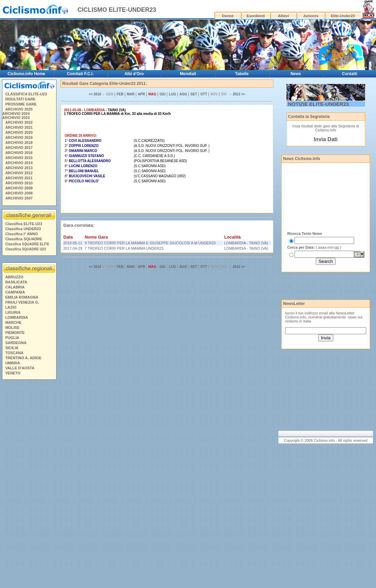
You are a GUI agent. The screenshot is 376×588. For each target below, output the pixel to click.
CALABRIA (15, 287)
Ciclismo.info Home (26, 74)
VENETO (13, 373)
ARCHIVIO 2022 (19, 122)
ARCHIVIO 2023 (16, 118)
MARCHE (13, 322)
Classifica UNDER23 (23, 229)
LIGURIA (13, 312)
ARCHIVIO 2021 (19, 127)
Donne (228, 16)
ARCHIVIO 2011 (19, 178)
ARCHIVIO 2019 (19, 137)
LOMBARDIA (17, 317)
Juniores (311, 16)
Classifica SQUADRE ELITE (27, 244)
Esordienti (256, 16)
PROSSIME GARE (21, 104)
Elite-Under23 (343, 16)
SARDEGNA (16, 343)
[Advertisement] (29, 485)
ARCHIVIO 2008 (19, 193)
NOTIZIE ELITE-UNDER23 (319, 104)
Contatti (350, 74)
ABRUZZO (14, 277)
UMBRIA (13, 363)
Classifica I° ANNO (22, 234)
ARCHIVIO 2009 (19, 188)
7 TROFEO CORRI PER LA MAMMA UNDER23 (124, 248)
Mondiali (188, 74)
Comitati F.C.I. (80, 74)
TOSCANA (14, 353)
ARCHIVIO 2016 (19, 153)
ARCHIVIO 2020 (19, 132)
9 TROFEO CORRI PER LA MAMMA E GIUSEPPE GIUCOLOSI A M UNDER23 (150, 243)
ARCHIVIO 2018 (19, 143)
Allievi (283, 16)
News (296, 74)
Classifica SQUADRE (24, 239)
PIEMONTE (15, 333)
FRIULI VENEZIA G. (22, 302)
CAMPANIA (15, 292)
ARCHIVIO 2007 (19, 198)
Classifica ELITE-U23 (24, 224)
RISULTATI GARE (21, 99)
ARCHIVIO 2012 (19, 173)
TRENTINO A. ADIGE (23, 358)
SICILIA (12, 348)
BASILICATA (16, 282)
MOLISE (12, 328)
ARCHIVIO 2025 (19, 109)
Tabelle (242, 74)
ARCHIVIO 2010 (19, 183)
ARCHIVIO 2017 (19, 148)
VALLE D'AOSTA (20, 368)
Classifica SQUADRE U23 (26, 249)
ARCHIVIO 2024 (16, 114)
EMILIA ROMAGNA (22, 297)
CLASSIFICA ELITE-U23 (26, 94)
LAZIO (11, 307)
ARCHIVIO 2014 (19, 163)
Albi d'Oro (134, 74)
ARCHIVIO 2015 (19, 158)
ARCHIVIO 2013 (19, 168)
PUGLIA (12, 338)
